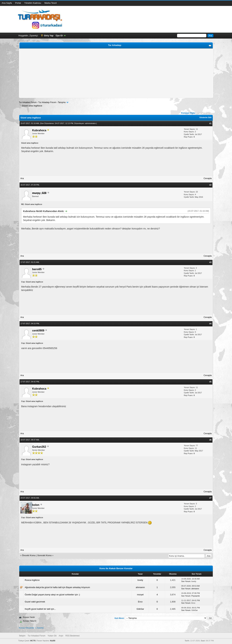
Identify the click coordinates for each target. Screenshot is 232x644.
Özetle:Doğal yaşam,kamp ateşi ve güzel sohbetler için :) (52, 595)
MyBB (53, 641)
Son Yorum (186, 581)
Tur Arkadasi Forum (28, 102)
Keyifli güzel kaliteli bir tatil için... (40, 609)
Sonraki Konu (45, 555)
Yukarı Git (52, 636)
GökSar (140, 609)
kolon (36, 505)
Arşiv (61, 636)
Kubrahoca (39, 130)
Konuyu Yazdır (29, 617)
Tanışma (62, 102)
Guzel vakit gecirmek (35, 602)
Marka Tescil (51, 3)
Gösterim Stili (206, 117)
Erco (140, 602)
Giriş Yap (49, 36)
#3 (210, 262)
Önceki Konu (29, 555)
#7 (210, 498)
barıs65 (37, 269)
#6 (210, 440)
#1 (210, 123)
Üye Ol (59, 36)
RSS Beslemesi (72, 636)
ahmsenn (140, 587)
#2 (210, 185)
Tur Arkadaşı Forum (47, 102)
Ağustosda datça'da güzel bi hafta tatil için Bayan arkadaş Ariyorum (57, 587)
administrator (90, 123)
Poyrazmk (195, 596)
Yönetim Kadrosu (33, 3)
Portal (18, 3)
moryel (140, 595)
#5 (210, 382)
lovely (140, 580)
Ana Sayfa (7, 3)
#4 (210, 324)
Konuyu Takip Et (30, 621)
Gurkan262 (39, 447)
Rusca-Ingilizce (32, 580)
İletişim (22, 636)
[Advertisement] (116, 73)
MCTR (33, 641)
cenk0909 (38, 331)
